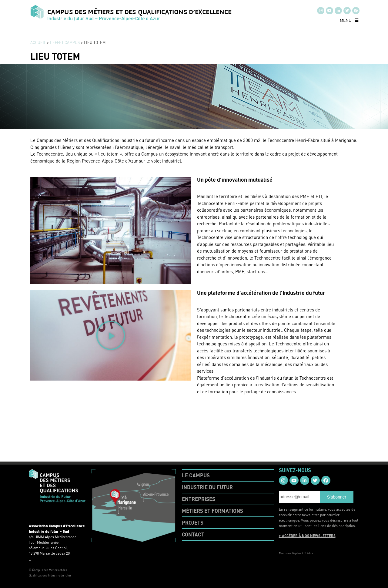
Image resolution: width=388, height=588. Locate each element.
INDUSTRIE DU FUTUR (207, 487)
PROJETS (193, 522)
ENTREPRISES (199, 499)
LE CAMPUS (196, 475)
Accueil (38, 42)
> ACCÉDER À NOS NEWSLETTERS (307, 536)
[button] (349, 20)
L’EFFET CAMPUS (65, 42)
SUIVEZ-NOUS (295, 470)
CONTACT (193, 534)
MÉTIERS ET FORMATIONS (212, 511)
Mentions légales (290, 553)
